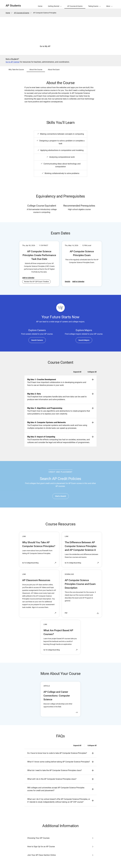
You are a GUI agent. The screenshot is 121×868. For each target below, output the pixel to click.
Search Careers (37, 340)
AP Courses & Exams (22, 13)
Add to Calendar (28, 278)
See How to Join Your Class (70, 46)
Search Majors (84, 340)
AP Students (13, 6)
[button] (109, 4)
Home (8, 13)
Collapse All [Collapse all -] (92, 372)
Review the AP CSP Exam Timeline (36, 282)
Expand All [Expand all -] (77, 372)
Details (68, 281)
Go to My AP (45, 46)
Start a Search (61, 496)
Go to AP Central (13, 62)
